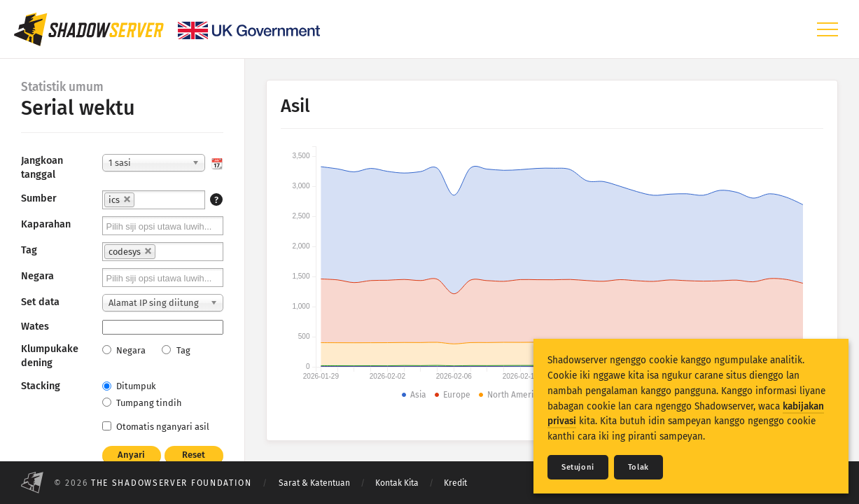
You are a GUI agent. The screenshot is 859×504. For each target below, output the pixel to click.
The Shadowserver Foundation (172, 483)
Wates (35, 327)
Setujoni (578, 467)
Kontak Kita (397, 483)
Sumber (39, 198)
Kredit (455, 483)
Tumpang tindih (142, 403)
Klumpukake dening (50, 356)
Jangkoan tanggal (42, 168)
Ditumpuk (129, 386)
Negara (37, 276)
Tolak (638, 467)
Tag (29, 250)
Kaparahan (46, 224)
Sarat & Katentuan (314, 483)
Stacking (41, 386)
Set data (40, 302)
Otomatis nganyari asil (156, 427)
